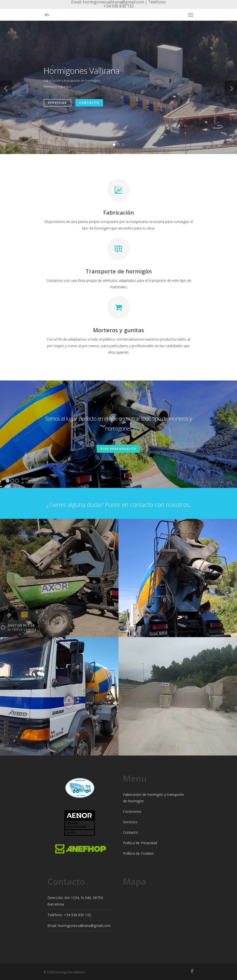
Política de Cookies (138, 853)
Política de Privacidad (140, 843)
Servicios (58, 103)
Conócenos (132, 811)
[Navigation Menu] (191, 15)
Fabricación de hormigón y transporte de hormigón (153, 798)
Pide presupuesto (118, 449)
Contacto (89, 103)
